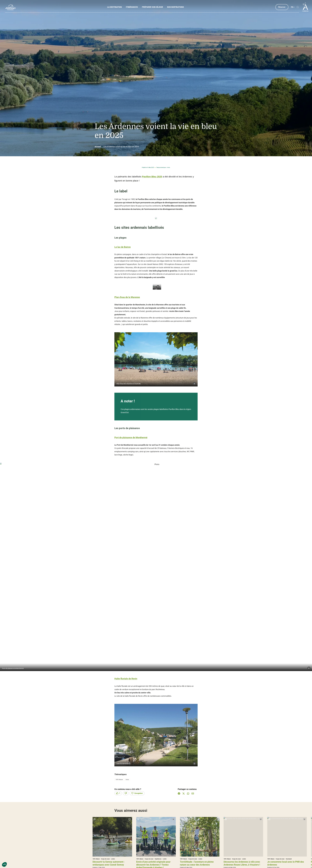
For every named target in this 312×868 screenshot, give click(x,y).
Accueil (98, 147)
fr (292, 7)
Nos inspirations (176, 7)
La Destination (115, 7)
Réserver (282, 7)
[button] (4, 864)
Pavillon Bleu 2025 (152, 177)
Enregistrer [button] (137, 793)
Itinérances (132, 7)
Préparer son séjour (153, 7)
